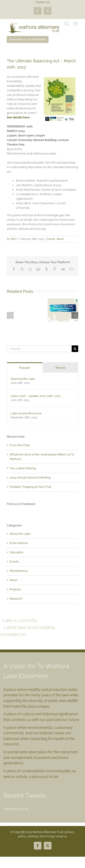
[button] (10, 315)
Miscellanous (19, 571)
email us (62, 836)
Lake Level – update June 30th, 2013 (35, 396)
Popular (25, 368)
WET (14, 239)
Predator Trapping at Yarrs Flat (30, 487)
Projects (15, 589)
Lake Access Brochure (26, 413)
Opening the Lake (23, 379)
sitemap (33, 836)
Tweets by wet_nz (16, 809)
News (60, 239)
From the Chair (20, 445)
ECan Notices (19, 543)
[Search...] (39, 349)
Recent (60, 368)
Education (16, 552)
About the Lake (20, 534)
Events (51, 239)
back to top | (48, 836)
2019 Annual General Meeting (30, 477)
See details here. (18, 117)
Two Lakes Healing (23, 468)
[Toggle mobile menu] (76, 24)
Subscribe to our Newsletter (28, 39)
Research (16, 599)
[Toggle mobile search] (67, 24)
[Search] (75, 349)
